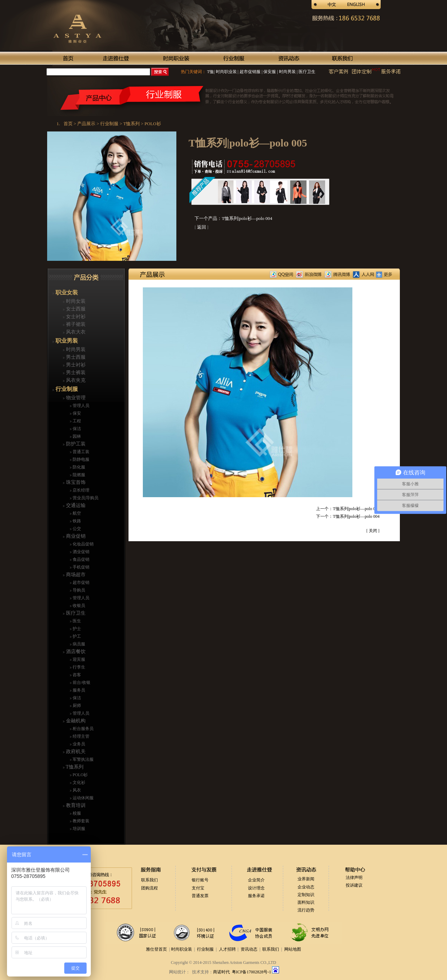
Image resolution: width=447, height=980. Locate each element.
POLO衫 (80, 775)
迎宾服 (78, 659)
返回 (201, 227)
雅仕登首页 (156, 949)
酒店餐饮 (75, 652)
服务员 (78, 690)
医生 (76, 621)
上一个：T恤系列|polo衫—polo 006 (348, 509)
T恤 (210, 72)
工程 (76, 421)
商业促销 (75, 536)
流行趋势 (306, 910)
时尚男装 (287, 72)
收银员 (78, 606)
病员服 (78, 644)
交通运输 (75, 505)
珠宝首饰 (75, 482)
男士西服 (75, 357)
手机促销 (80, 567)
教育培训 (75, 805)
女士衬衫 (75, 317)
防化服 (78, 467)
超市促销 (80, 582)
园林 (76, 436)
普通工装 (80, 452)
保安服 (269, 72)
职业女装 (66, 292)
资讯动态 (249, 949)
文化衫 (78, 782)
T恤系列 (74, 767)
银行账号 (200, 880)
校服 (76, 813)
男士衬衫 (75, 365)
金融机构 (75, 721)
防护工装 (75, 444)
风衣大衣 (75, 332)
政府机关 (75, 752)
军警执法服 (83, 759)
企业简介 (256, 880)
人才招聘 (227, 949)
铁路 (76, 521)
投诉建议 (354, 885)
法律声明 (354, 878)
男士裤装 (75, 373)
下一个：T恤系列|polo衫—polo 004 (348, 516)
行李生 (78, 667)
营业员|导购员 (85, 498)
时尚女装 (75, 301)
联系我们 (149, 880)
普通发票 (200, 896)
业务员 (78, 744)
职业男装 (66, 341)
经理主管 (80, 736)
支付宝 (198, 888)
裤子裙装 (75, 324)
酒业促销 (80, 552)
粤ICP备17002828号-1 (252, 972)
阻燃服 (78, 475)
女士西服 (75, 309)
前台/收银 (81, 682)
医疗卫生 (306, 72)
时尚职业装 (226, 72)
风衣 (76, 790)
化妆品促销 (83, 544)
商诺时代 (221, 972)
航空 (76, 513)
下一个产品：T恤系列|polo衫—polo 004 (233, 218)
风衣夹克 (75, 380)
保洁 (76, 429)
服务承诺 (256, 896)
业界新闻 (306, 879)
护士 (76, 629)
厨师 (76, 706)
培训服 (78, 829)
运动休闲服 (83, 798)
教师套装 (80, 821)
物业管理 (75, 398)
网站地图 (293, 949)
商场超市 (75, 575)
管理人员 (80, 406)
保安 (76, 413)
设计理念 (256, 888)
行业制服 (66, 389)
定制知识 (306, 895)
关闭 (373, 531)
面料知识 (306, 902)
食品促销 (80, 559)
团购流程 (149, 888)
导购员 (78, 590)
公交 (76, 529)
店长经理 (80, 490)
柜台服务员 (83, 729)
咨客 (76, 675)
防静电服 (80, 459)
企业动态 (306, 887)
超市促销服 (250, 72)
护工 (76, 636)
